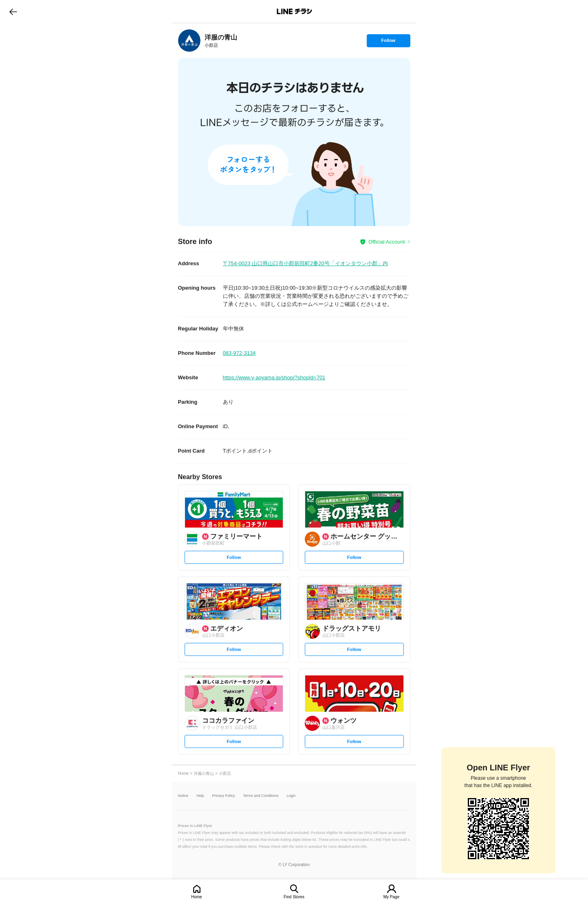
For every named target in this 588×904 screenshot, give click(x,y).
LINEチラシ (295, 11)
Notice (183, 796)
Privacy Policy (224, 796)
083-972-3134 (239, 353)
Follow (388, 42)
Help (200, 796)
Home (197, 897)
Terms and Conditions (261, 796)
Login (291, 796)
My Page (391, 897)
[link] (189, 41)
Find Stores (294, 897)
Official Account (386, 242)
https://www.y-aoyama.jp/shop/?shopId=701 (274, 377)
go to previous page (13, 11)
